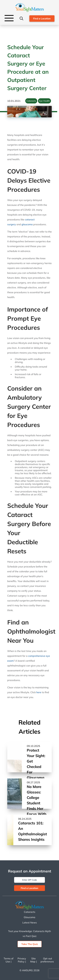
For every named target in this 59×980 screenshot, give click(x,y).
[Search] (21, 19)
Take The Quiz (30, 944)
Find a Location (42, 19)
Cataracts (31, 101)
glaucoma (27, 224)
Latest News (30, 923)
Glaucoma (29, 917)
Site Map (33, 960)
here (39, 692)
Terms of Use (8, 960)
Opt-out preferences (47, 960)
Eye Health (44, 101)
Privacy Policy (22, 960)
